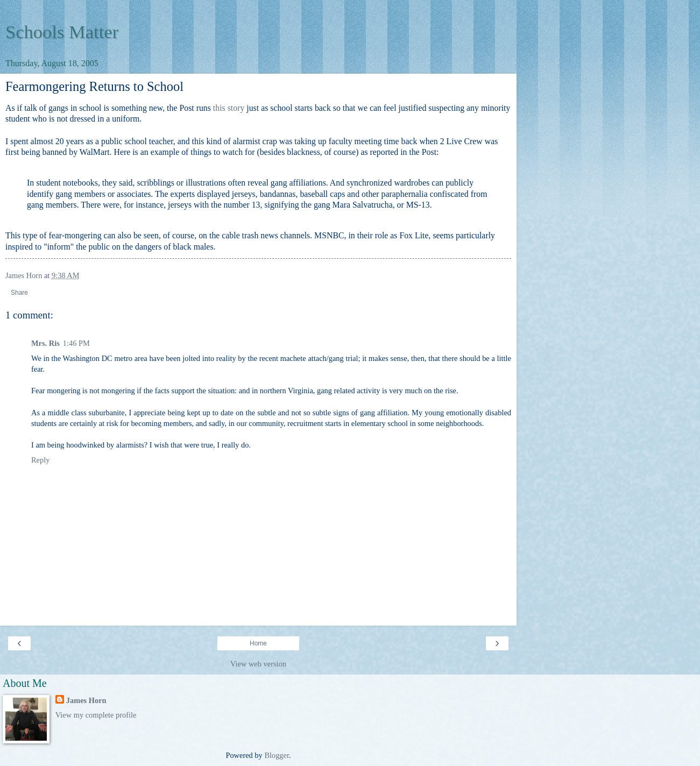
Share (19, 293)
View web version (258, 664)
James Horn (86, 700)
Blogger (277, 755)
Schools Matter (62, 32)
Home (258, 643)
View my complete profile (96, 715)
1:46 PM (76, 343)
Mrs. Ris (45, 343)
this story (229, 108)
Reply (40, 460)
